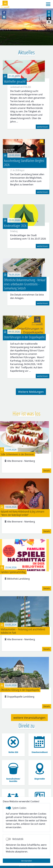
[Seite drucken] (49, 22)
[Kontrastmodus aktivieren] (49, 19)
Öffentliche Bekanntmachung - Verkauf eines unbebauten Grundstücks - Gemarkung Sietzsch (25, 284)
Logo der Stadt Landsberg (5, 4)
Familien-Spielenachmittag (13, 572)
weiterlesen (43, 127)
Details (47, 471)
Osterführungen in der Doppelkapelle (24, 337)
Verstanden (26, 861)
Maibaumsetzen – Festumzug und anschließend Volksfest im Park (23, 631)
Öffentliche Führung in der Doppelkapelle (20, 690)
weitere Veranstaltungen (29, 718)
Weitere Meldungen (31, 392)
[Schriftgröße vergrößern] (49, 15)
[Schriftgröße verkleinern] (49, 12)
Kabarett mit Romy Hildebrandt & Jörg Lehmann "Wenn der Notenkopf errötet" (23, 513)
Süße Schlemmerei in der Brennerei (17, 454)
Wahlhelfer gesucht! (15, 81)
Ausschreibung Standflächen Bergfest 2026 (24, 163)
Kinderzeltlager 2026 (15, 226)
